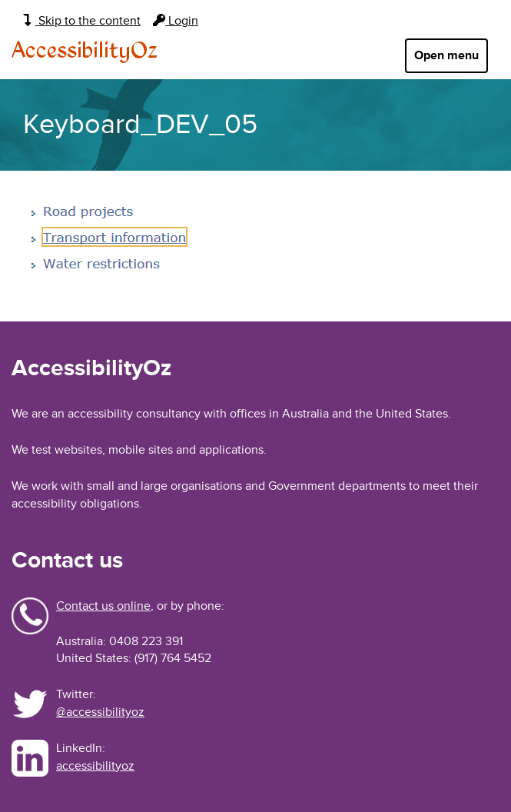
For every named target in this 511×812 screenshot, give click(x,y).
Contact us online (103, 606)
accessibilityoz (95, 766)
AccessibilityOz (85, 52)
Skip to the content (82, 21)
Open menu (446, 55)
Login (176, 21)
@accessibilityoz (100, 712)
